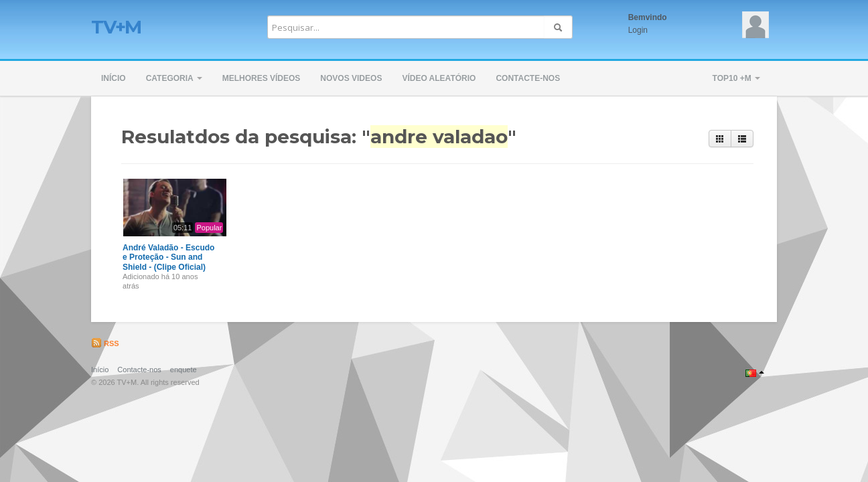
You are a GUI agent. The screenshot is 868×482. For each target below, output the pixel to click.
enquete (184, 370)
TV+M (116, 27)
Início (114, 78)
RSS (105, 343)
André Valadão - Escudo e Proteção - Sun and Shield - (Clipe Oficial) (168, 257)
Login (638, 30)
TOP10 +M (736, 78)
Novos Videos (351, 78)
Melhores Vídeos (262, 78)
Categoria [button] (174, 78)
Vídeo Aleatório (439, 78)
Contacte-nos (528, 78)
